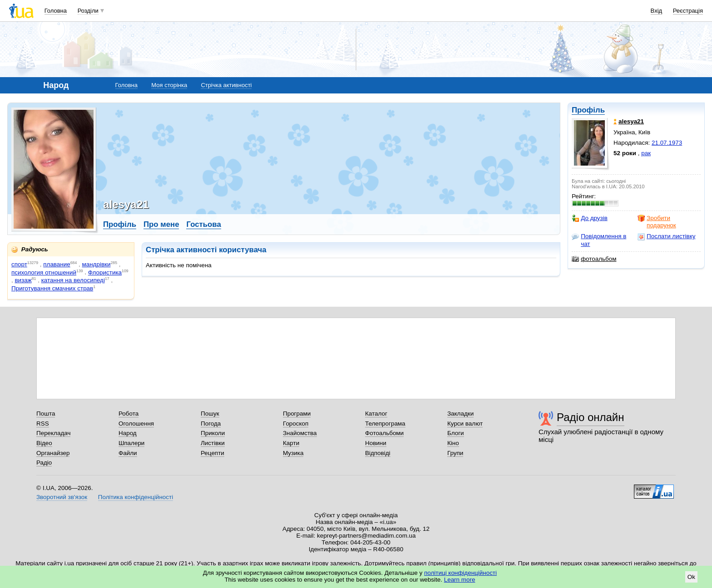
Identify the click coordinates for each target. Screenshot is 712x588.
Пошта (46, 414)
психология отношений (44, 272)
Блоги (456, 433)
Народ (128, 433)
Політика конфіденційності (136, 497)
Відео (44, 443)
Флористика (105, 272)
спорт (19, 264)
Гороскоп (296, 424)
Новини (376, 443)
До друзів (590, 218)
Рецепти (213, 453)
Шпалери (131, 443)
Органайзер (53, 453)
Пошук (210, 414)
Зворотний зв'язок (62, 497)
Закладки (460, 414)
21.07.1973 (667, 143)
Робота (129, 414)
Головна (56, 11)
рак (646, 153)
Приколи (213, 433)
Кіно (453, 443)
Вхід (657, 11)
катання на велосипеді (73, 280)
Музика (293, 453)
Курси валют (465, 424)
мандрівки (96, 264)
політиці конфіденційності (460, 573)
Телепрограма (385, 424)
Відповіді (378, 453)
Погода (211, 424)
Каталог (376, 414)
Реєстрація (688, 11)
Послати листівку (666, 236)
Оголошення (136, 424)
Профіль (588, 110)
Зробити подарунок (657, 222)
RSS (43, 424)
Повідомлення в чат (599, 240)
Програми (297, 414)
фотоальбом (594, 259)
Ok (691, 577)
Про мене (161, 224)
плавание (57, 264)
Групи (455, 453)
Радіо (44, 463)
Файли (128, 453)
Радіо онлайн (591, 417)
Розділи (88, 11)
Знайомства (300, 433)
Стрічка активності (226, 85)
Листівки (213, 443)
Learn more (460, 580)
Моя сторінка (169, 85)
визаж (23, 280)
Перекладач (53, 433)
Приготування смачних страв (52, 288)
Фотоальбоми (384, 433)
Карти (291, 443)
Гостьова (203, 224)
